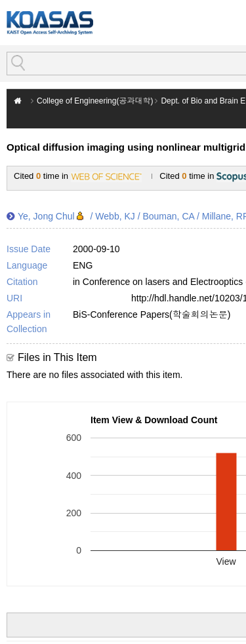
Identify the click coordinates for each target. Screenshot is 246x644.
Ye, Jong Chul (46, 216)
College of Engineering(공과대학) (95, 101)
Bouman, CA (168, 216)
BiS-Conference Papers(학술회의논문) (152, 314)
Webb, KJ (115, 216)
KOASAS (50, 23)
